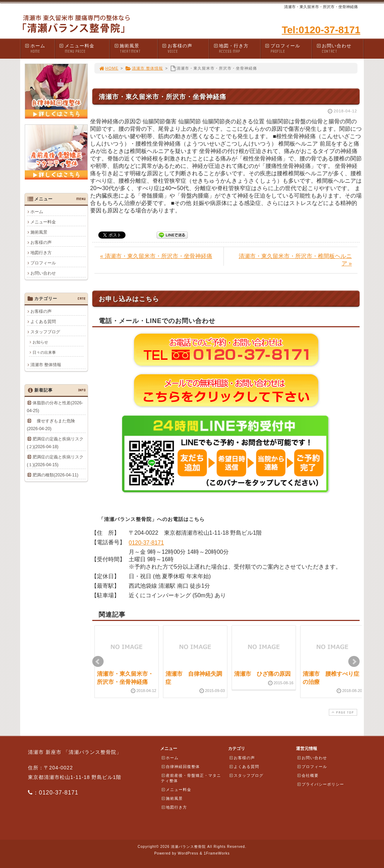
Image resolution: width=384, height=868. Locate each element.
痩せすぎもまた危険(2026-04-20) (51, 425)
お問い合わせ (339, 49)
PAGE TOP (342, 712)
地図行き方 (41, 253)
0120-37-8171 (146, 543)
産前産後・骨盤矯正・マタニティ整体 (191, 778)
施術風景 (135, 49)
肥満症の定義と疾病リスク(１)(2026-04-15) (55, 461)
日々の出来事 (44, 352)
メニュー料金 (84, 49)
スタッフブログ (45, 332)
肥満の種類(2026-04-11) (55, 475)
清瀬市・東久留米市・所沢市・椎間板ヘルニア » (295, 260)
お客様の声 (185, 49)
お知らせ (40, 342)
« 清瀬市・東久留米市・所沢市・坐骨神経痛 (156, 256)
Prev (98, 662)
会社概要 (308, 775)
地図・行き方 (237, 49)
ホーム (39, 49)
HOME (109, 68)
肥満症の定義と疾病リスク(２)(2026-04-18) (55, 443)
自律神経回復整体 (180, 767)
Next (354, 662)
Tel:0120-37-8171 (321, 30)
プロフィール (288, 49)
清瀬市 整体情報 (144, 68)
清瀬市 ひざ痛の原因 (262, 674)
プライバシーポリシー (320, 784)
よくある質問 (43, 322)
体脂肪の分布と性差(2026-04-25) (55, 407)
